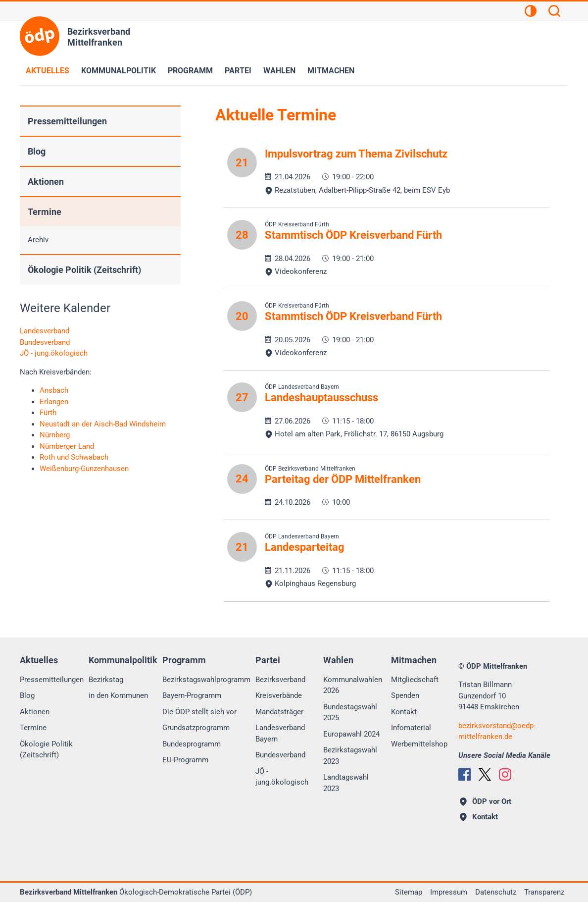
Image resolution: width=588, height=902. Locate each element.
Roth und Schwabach (74, 457)
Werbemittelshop (419, 744)
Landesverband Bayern (280, 733)
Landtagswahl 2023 (346, 783)
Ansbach (54, 390)
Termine (45, 212)
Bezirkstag (106, 680)
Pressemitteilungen (67, 121)
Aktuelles (48, 71)
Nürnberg (55, 435)
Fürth (48, 413)
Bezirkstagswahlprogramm (206, 680)
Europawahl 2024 (351, 734)
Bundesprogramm (192, 744)
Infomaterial (411, 728)
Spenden (405, 695)
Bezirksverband (280, 680)
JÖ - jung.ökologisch (54, 353)
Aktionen (46, 182)
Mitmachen (331, 71)
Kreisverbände (279, 695)
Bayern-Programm (192, 695)
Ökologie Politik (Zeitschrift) (84, 270)
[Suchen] (554, 12)
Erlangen (54, 402)
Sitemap (409, 892)
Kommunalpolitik (119, 71)
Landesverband (45, 331)
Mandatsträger (279, 712)
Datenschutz (496, 892)
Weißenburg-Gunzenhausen (84, 469)
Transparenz (544, 892)
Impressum (449, 892)
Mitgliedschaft (415, 680)
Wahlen (279, 71)
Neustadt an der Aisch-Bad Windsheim (103, 424)
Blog (37, 151)
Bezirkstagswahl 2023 (350, 756)
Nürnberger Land (67, 446)
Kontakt (404, 712)
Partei (238, 71)
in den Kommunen (118, 695)
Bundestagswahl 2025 (350, 713)
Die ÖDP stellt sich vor (199, 712)
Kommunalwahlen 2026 (353, 685)
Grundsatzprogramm (196, 728)
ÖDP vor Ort (486, 801)
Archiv (38, 240)
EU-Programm (185, 760)
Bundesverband (45, 342)
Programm (190, 71)
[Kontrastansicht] (531, 12)
